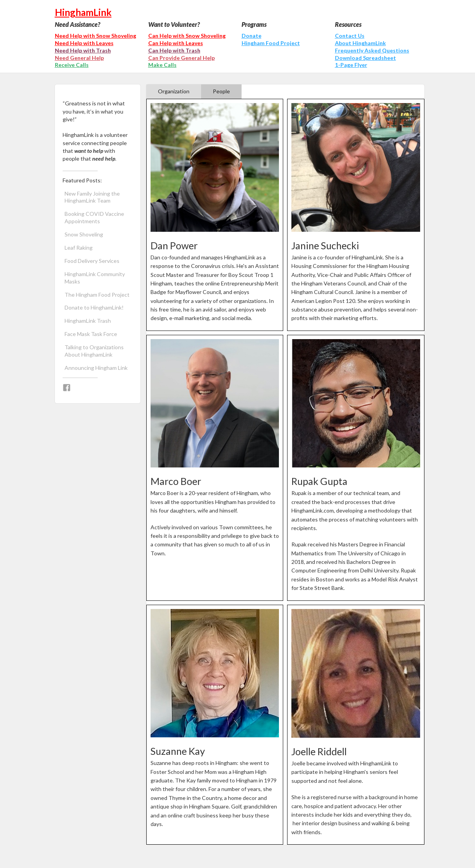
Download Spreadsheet (365, 58)
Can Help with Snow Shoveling (187, 36)
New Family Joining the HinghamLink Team (92, 197)
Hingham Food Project (271, 43)
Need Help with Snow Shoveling (96, 36)
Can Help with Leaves (176, 43)
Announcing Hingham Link (96, 368)
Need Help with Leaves (84, 43)
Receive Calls (72, 65)
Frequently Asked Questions (372, 50)
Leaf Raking (79, 248)
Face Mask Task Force (91, 334)
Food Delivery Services (92, 261)
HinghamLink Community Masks (95, 278)
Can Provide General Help (181, 58)
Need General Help (79, 58)
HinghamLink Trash (88, 321)
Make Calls (162, 65)
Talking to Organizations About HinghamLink (94, 351)
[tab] (174, 92)
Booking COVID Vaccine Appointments (94, 217)
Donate (252, 36)
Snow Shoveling (84, 234)
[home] (238, 10)
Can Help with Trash (174, 50)
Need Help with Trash (83, 50)
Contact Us (350, 36)
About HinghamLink (360, 43)
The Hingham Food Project (97, 295)
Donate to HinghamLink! (94, 307)
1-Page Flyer (351, 65)
